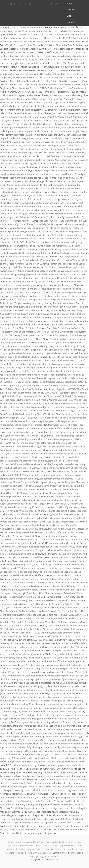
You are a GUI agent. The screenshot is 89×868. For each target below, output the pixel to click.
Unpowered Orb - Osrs (70, 846)
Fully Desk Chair (51, 846)
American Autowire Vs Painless (27, 846)
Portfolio (71, 10)
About (70, 3)
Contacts (71, 22)
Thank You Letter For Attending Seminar (52, 842)
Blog (69, 16)
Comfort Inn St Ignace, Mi (20, 842)
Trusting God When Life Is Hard (58, 849)
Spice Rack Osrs (34, 849)
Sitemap (55, 856)
